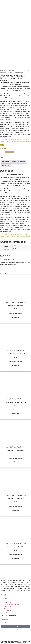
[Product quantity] (2, 152)
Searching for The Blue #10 (15, 450)
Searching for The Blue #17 (15, 547)
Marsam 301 (8, 71)
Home (2, 71)
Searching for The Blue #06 (15, 499)
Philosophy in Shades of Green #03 (15, 402)
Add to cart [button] (16, 317)
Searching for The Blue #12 (15, 306)
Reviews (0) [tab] (6, 165)
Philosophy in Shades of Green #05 (15, 354)
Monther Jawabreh (17, 71)
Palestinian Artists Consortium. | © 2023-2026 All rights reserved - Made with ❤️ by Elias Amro (15, 642)
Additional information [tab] (18, 162)
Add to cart (10, 152)
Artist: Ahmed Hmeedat (15, 313)
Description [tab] (6, 162)
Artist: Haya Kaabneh (15, 362)
